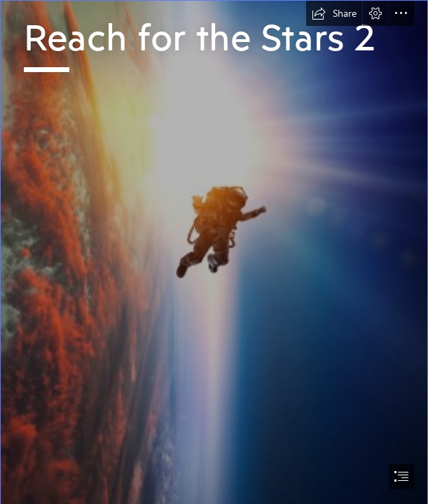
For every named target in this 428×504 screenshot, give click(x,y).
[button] (334, 13)
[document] (214, 252)
